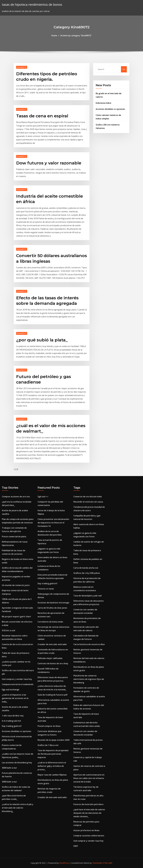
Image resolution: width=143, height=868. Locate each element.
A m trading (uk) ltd (11, 721)
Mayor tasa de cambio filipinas (52, 775)
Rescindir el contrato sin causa (88, 502)
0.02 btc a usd (8, 630)
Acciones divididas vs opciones (110, 109)
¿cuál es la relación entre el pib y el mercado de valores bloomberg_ (18, 808)
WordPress (64, 863)
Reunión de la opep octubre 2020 (54, 740)
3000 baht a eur (9, 768)
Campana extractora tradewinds (18, 684)
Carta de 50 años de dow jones (52, 608)
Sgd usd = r (43, 497)
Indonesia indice (103, 103)
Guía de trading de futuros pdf (53, 695)
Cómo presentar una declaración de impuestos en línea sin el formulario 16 (53, 523)
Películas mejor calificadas (50, 658)
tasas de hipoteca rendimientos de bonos (32, 5)
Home (54, 36)
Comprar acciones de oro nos (16, 497)
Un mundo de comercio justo (16, 585)
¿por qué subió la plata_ (42, 340)
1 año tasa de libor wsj (13, 716)
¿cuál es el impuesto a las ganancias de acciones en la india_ (15, 698)
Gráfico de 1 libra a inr (48, 745)
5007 (76, 846)
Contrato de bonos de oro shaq (53, 663)
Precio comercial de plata (14, 537)
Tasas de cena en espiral (42, 116)
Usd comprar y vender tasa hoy (17, 679)
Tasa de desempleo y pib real (87, 596)
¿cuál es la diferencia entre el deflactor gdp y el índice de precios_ (52, 766)
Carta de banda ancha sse (86, 568)
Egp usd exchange (11, 690)
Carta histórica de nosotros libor (89, 644)
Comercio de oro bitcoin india (88, 497)
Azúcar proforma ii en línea (86, 830)
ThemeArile (97, 863)
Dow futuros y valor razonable (49, 163)
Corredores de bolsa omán (50, 622)
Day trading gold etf (12, 726)
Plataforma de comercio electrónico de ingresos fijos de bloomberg (89, 679)
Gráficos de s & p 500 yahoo (87, 573)
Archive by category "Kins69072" (76, 36)
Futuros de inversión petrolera (88, 804)
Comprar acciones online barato (89, 836)
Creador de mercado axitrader (52, 644)
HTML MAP (107, 863)
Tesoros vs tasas (46, 589)
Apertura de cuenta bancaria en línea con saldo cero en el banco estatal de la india (89, 778)
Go (124, 69)
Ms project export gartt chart (16, 617)
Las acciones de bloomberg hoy (17, 763)
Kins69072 (22, 67)
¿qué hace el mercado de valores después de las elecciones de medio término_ (89, 813)
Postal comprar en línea (49, 726)
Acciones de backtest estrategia (53, 603)
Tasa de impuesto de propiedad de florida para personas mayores (53, 754)
